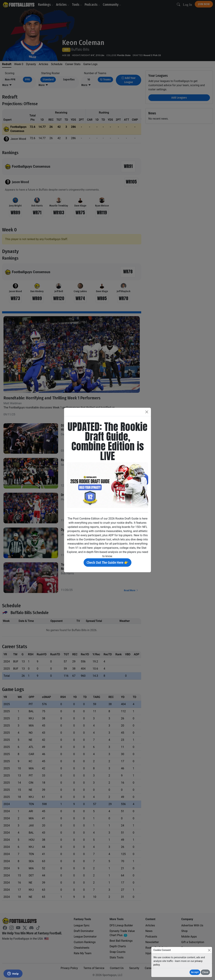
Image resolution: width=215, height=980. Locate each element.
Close (205, 972)
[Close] (209, 950)
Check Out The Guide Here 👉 (107, 563)
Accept (195, 972)
